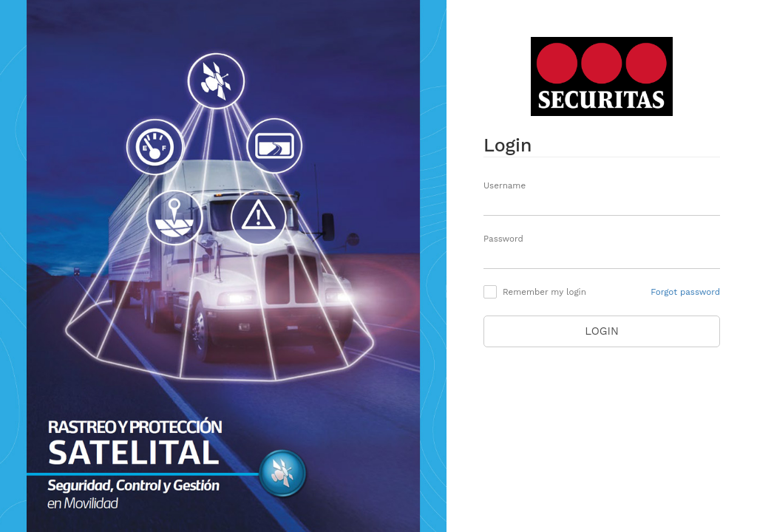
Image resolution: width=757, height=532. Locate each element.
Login (602, 331)
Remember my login (544, 292)
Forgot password (685, 292)
